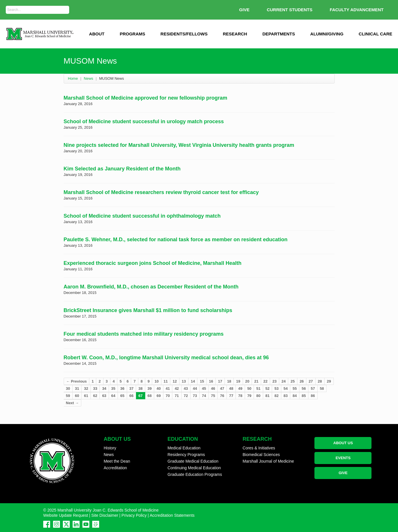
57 (313, 388)
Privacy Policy (134, 515)
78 (240, 396)
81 (267, 396)
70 (168, 396)
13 (184, 381)
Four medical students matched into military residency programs (144, 334)
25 (293, 381)
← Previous (77, 381)
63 (104, 396)
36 (122, 388)
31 (77, 388)
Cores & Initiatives (259, 448)
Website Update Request (66, 515)
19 (238, 381)
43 (186, 388)
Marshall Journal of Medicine (268, 461)
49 (240, 388)
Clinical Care (376, 34)
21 (256, 381)
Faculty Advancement (357, 10)
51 (258, 388)
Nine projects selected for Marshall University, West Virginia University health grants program (179, 145)
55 (295, 388)
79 (249, 396)
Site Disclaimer (105, 515)
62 (95, 396)
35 (113, 388)
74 (204, 396)
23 (274, 381)
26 (302, 381)
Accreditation (115, 468)
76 (222, 396)
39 (150, 388)
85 (304, 396)
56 (304, 388)
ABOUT (97, 34)
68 (150, 396)
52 (267, 388)
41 (168, 388)
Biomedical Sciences (261, 455)
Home (73, 78)
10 (156, 381)
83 (286, 396)
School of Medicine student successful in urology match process (144, 121)
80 (258, 396)
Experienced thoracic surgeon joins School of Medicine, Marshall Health (153, 263)
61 (86, 396)
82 (276, 396)
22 (265, 381)
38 (140, 388)
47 (222, 388)
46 (213, 388)
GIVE (244, 10)
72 (186, 396)
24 (284, 381)
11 (166, 381)
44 (195, 388)
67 (140, 396)
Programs (132, 34)
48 (231, 388)
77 (231, 396)
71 (177, 396)
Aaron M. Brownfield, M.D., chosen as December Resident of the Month (151, 287)
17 (220, 381)
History (110, 448)
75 (213, 396)
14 (193, 381)
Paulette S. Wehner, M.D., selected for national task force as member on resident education (176, 240)
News (89, 78)
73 (195, 396)
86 (313, 396)
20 (247, 381)
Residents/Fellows (184, 34)
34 (104, 388)
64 (113, 396)
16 (211, 381)
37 (131, 388)
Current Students (290, 10)
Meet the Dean (117, 461)
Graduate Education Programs (195, 474)
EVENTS (343, 458)
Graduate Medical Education (193, 461)
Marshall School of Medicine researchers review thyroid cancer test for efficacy (161, 192)
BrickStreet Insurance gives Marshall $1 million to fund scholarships (148, 310)
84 (295, 396)
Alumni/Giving (327, 34)
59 (68, 396)
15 (202, 381)
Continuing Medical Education (194, 468)
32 (86, 388)
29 (329, 381)
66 (131, 396)
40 (159, 388)
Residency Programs (186, 455)
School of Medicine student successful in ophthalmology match (142, 216)
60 (77, 396)
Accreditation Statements (172, 515)
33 (95, 388)
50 (249, 388)
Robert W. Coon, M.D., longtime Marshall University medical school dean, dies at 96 (166, 358)
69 (159, 396)
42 (177, 388)
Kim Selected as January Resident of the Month (122, 169)
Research (235, 34)
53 (276, 388)
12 (175, 381)
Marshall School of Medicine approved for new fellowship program (146, 98)
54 (286, 388)
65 (122, 396)
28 (320, 381)
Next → (72, 403)
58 (322, 388)
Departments (279, 34)
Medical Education (184, 448)
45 (204, 388)
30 (68, 388)
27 (311, 381)
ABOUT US (343, 443)
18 (229, 381)
